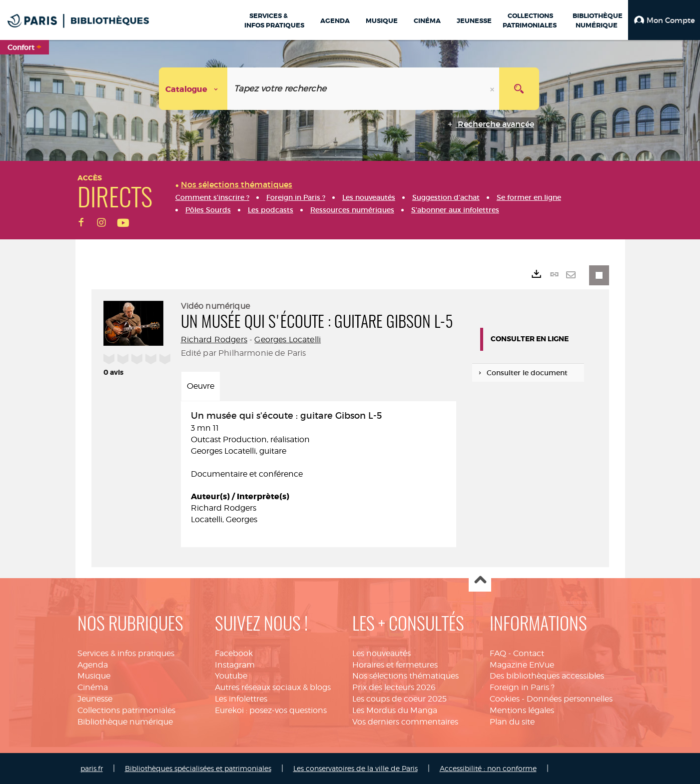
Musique (94, 676)
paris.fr (92, 768)
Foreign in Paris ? (522, 687)
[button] (664, 20)
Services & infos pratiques (126, 653)
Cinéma (93, 687)
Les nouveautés (381, 653)
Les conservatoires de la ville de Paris (355, 768)
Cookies (505, 699)
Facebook (234, 653)
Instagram (235, 665)
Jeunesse (95, 699)
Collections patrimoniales (126, 710)
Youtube (231, 676)
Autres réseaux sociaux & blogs (273, 687)
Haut (480, 581)
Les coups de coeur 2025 (399, 699)
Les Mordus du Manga (395, 710)
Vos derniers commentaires (405, 722)
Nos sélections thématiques (405, 676)
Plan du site (512, 722)
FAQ (498, 653)
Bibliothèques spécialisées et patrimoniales (198, 768)
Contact (529, 653)
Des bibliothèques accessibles (547, 676)
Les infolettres (241, 699)
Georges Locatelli (288, 340)
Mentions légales (522, 710)
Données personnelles (570, 699)
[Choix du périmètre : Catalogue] (193, 89)
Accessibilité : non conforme (488, 768)
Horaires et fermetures (395, 665)
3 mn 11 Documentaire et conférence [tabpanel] (319, 468)
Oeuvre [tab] (201, 386)
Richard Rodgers (214, 340)
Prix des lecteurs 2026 (394, 687)
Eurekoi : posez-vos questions (271, 710)
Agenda (93, 665)
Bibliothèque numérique (125, 722)
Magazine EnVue (522, 665)
